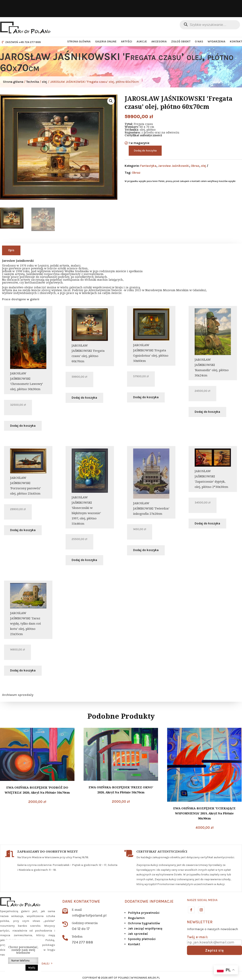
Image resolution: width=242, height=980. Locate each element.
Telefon (77, 936)
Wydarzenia (217, 41)
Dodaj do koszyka (145, 151)
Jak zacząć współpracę (145, 928)
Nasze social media (202, 900)
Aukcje (142, 41)
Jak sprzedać (138, 934)
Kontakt (236, 41)
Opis (11, 250)
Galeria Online (106, 41)
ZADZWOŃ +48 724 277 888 (23, 42)
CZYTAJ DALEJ (40, 964)
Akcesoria (159, 41)
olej (45, 82)
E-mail (77, 910)
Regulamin (136, 918)
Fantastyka (148, 166)
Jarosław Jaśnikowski (174, 166)
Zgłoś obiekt (181, 41)
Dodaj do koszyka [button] (23, 426)
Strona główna (79, 41)
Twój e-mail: (197, 937)
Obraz (195, 166)
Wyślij (32, 968)
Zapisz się (214, 950)
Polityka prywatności (144, 913)
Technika (33, 82)
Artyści (127, 41)
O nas (199, 41)
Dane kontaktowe (81, 901)
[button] (111, 101)
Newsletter (200, 922)
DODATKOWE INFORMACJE (149, 901)
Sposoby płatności (142, 939)
